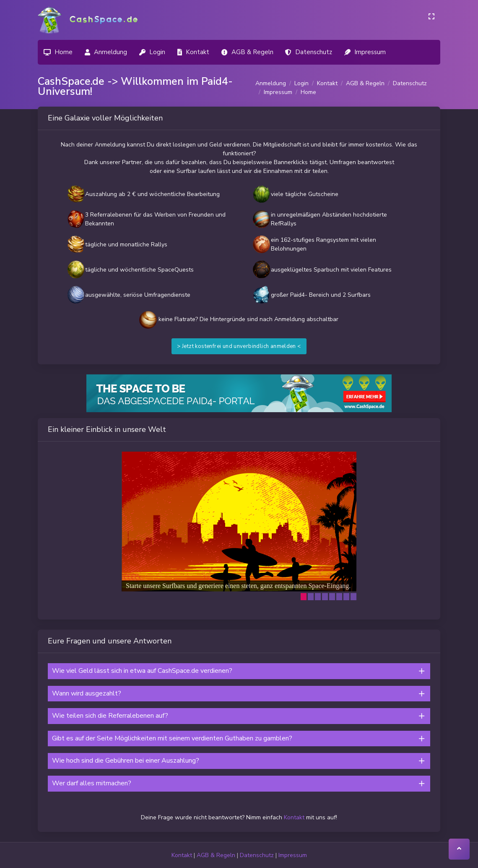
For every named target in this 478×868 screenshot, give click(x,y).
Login (301, 83)
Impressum (278, 92)
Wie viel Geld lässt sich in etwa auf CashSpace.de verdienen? (142, 671)
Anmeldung (271, 83)
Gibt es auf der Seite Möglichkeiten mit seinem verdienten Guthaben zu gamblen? (172, 738)
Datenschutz (410, 83)
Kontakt (327, 83)
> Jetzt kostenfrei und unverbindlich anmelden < (239, 346)
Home (308, 92)
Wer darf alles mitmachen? (92, 783)
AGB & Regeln (365, 83)
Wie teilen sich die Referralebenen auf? (110, 716)
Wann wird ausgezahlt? (87, 693)
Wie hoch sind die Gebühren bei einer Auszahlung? (126, 761)
